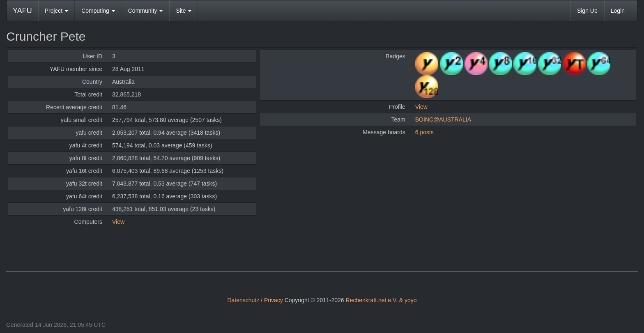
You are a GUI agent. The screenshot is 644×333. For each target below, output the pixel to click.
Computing (98, 11)
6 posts (424, 132)
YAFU (22, 11)
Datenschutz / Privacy (255, 300)
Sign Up (587, 11)
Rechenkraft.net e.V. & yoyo (381, 300)
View (118, 222)
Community (146, 11)
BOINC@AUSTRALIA (443, 119)
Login (618, 11)
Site (184, 11)
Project (56, 11)
